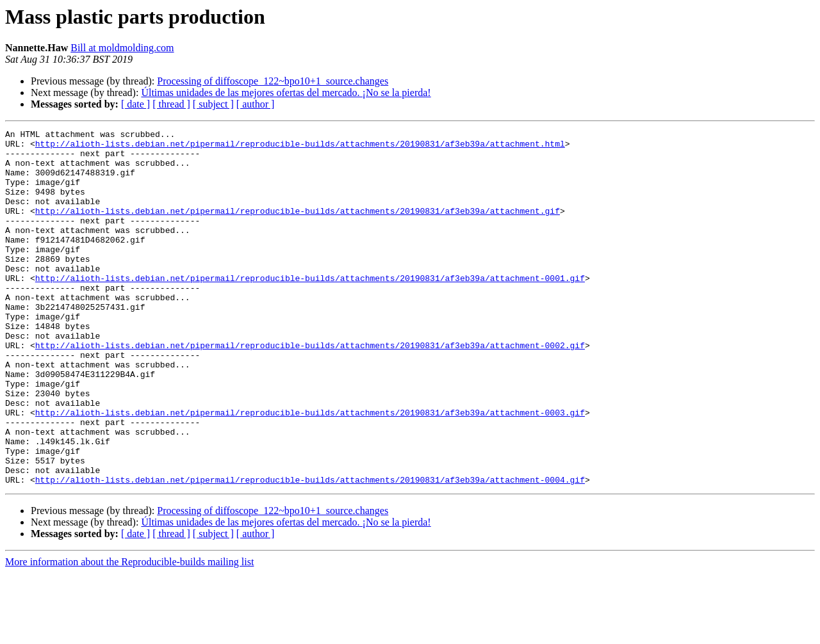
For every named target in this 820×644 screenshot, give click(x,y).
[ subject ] (213, 104)
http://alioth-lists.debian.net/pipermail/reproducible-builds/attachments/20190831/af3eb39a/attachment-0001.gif (310, 309)
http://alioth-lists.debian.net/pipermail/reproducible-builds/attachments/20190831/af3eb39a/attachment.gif (298, 228)
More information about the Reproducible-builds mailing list (129, 633)
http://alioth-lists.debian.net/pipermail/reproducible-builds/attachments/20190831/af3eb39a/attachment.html (300, 147)
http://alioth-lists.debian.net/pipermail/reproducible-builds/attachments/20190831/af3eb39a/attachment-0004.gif (310, 551)
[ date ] (135, 104)
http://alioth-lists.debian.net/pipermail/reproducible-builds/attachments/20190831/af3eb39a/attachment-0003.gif (310, 470)
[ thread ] (171, 104)
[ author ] (256, 104)
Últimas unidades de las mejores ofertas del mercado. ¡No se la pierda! (286, 93)
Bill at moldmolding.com (122, 48)
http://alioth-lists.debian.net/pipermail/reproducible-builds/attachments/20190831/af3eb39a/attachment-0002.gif (310, 389)
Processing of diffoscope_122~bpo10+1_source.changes (273, 81)
